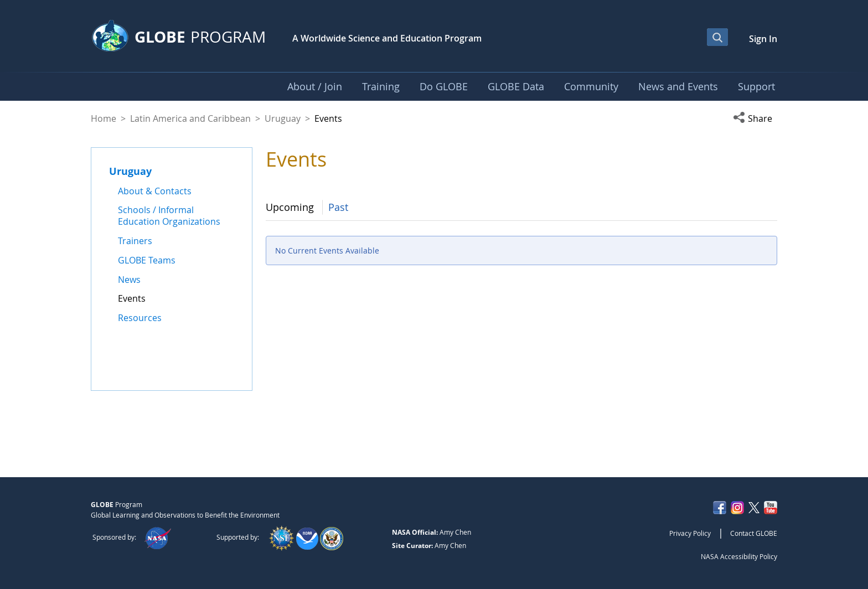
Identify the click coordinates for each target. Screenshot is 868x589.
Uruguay (283, 118)
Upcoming (290, 207)
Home (104, 118)
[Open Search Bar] (717, 37)
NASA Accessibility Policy (739, 556)
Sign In (763, 39)
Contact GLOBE (754, 533)
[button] (755, 118)
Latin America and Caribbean (190, 118)
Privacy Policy (690, 533)
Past (338, 207)
